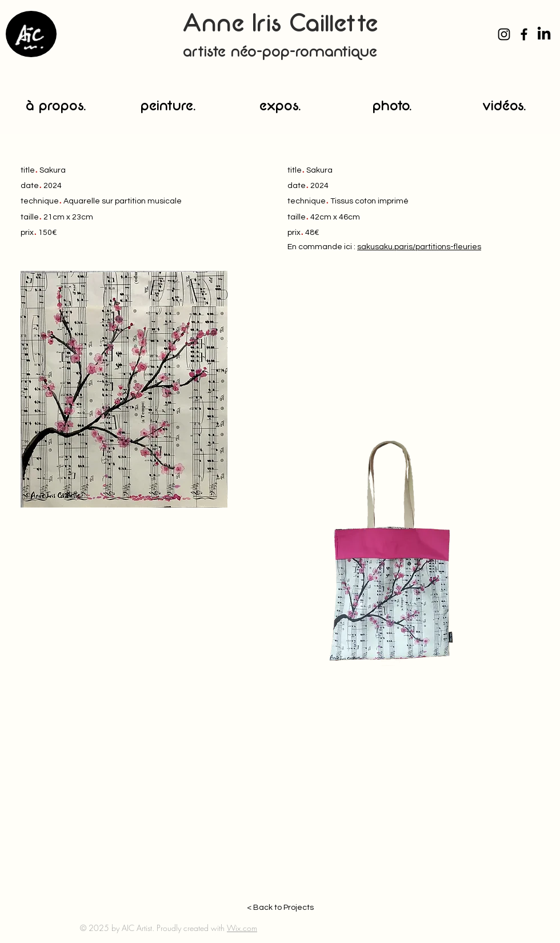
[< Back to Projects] (280, 908)
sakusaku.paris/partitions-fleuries (419, 247)
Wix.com (242, 928)
